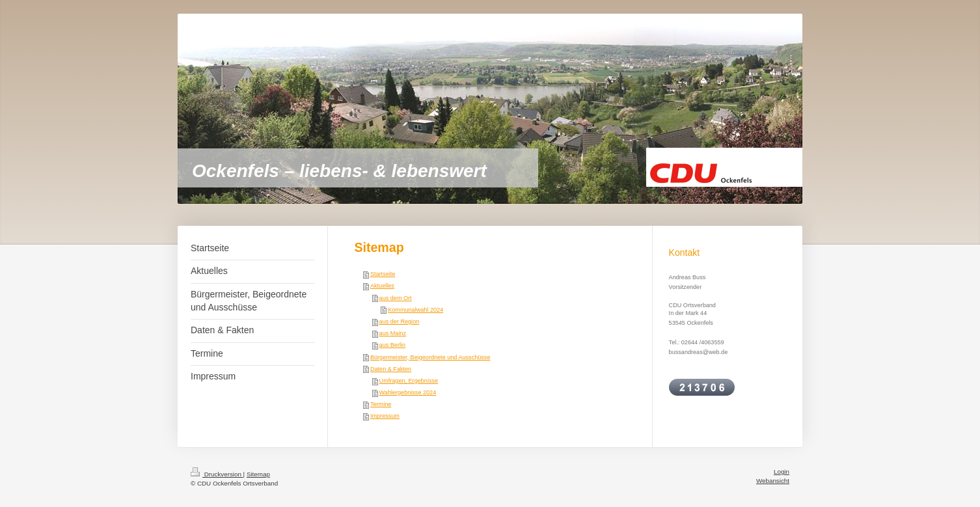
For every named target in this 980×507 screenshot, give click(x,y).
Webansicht (773, 481)
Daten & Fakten (391, 369)
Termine (381, 404)
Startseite (383, 274)
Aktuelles (382, 286)
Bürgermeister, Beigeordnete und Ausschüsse (430, 357)
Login (782, 472)
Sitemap (258, 474)
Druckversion (217, 474)
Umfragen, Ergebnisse (409, 381)
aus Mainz (393, 333)
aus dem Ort (396, 298)
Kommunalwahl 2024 (415, 310)
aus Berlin (392, 345)
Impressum (385, 416)
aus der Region (400, 322)
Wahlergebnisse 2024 (408, 392)
